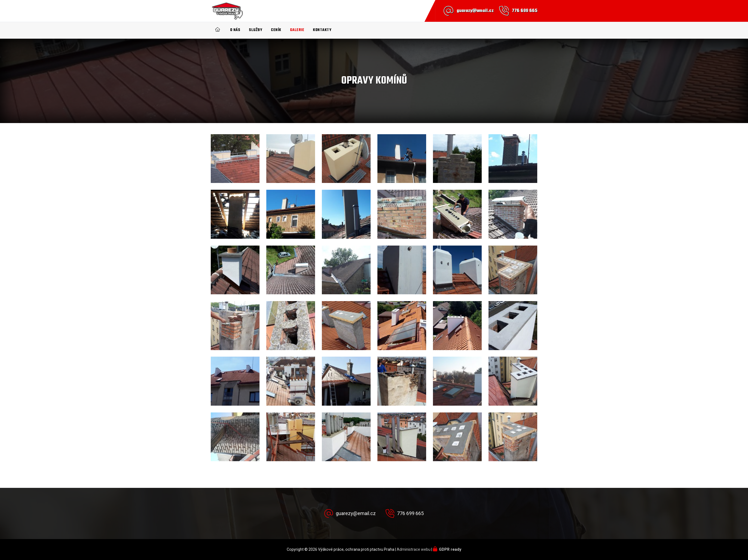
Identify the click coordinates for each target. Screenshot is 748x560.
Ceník (276, 30)
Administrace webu (414, 549)
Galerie (297, 30)
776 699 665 (525, 11)
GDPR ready (450, 549)
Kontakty (322, 30)
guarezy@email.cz (475, 11)
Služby (256, 30)
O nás (235, 30)
